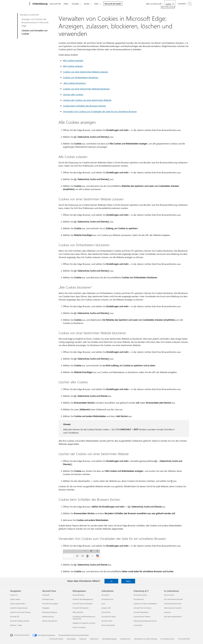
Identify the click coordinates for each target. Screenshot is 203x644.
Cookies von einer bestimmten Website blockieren (86, 89)
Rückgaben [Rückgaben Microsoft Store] (46, 608)
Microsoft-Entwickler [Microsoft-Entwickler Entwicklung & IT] (140, 595)
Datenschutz (94, 639)
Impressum (83, 639)
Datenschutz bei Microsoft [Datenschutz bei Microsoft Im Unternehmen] (173, 608)
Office (66, 4)
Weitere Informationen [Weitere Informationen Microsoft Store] (50, 621)
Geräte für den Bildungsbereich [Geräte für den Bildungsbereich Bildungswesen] (83, 599)
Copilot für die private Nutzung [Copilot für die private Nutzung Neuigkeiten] (20, 612)
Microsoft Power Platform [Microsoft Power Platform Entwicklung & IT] (142, 617)
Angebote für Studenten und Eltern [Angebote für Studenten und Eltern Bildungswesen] (84, 623)
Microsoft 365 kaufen (113, 4)
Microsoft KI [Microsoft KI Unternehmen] (105, 595)
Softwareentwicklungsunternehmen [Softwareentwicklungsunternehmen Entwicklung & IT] (145, 621)
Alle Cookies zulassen (73, 66)
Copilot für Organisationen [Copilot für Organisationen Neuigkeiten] (19, 608)
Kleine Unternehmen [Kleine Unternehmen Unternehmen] (108, 625)
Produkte (75, 4)
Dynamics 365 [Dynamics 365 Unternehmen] (106, 608)
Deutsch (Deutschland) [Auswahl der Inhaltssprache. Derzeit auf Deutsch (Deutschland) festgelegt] (22, 635)
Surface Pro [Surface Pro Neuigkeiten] (14, 595)
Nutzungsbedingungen (109, 639)
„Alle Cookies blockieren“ (75, 83)
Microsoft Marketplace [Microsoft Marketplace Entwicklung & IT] (141, 612)
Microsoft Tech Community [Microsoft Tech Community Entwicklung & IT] (142, 608)
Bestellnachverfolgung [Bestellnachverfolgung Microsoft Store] (49, 612)
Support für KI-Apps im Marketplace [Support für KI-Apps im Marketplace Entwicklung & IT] (145, 604)
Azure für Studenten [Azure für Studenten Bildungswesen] (79, 627)
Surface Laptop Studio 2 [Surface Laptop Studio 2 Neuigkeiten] (18, 604)
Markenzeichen (125, 639)
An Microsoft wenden (56, 639)
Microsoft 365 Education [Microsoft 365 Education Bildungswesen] (81, 608)
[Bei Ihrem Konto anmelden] (185, 4)
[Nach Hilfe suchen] (170, 3)
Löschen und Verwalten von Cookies (35, 32)
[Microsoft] (19, 4)
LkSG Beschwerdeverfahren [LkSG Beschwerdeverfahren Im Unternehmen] (173, 617)
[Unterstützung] (40, 4)
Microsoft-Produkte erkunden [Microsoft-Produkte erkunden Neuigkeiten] (20, 621)
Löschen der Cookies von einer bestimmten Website (87, 100)
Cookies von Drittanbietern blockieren (81, 77)
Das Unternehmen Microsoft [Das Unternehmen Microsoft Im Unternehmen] (173, 599)
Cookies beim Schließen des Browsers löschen (84, 106)
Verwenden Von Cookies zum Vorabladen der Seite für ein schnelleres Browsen (100, 111)
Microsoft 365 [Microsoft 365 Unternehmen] (106, 612)
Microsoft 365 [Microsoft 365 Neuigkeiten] (15, 617)
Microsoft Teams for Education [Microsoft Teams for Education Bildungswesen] (83, 604)
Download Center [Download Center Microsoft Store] (48, 599)
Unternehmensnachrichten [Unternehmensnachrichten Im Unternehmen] (173, 604)
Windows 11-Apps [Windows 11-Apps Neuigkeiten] (16, 625)
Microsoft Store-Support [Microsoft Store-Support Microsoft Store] (50, 604)
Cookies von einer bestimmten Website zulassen (85, 72)
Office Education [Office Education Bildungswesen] (78, 612)
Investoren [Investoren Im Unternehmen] (167, 612)
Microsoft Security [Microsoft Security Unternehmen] (107, 599)
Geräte (87, 4)
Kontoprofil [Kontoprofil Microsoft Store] (46, 595)
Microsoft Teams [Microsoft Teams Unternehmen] (107, 621)
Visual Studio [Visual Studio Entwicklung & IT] (138, 625)
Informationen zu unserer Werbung (145, 639)
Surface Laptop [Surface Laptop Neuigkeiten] (15, 599)
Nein (128, 581)
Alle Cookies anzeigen (73, 60)
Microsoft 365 (55, 4)
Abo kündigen (71, 639)
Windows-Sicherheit (29, 15)
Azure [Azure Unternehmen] (103, 604)
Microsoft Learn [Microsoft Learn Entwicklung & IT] (139, 599)
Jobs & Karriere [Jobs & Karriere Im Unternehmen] (169, 595)
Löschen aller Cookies (73, 94)
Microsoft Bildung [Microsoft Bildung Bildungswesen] (78, 595)
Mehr (96, 4)
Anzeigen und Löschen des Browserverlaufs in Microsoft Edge (35, 22)
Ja (111, 581)
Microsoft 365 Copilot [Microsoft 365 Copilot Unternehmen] (109, 617)
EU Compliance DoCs (167, 639)
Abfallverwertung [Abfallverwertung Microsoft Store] (48, 617)
